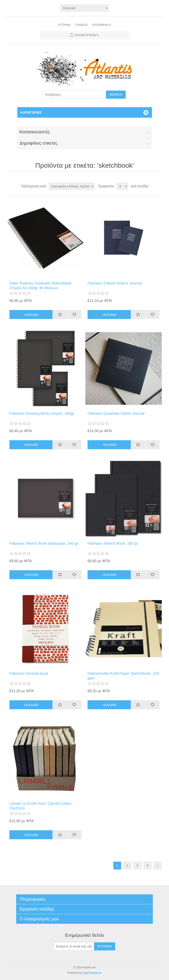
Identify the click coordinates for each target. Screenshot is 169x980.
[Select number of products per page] (122, 186)
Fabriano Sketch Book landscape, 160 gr (44, 543)
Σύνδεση (81, 25)
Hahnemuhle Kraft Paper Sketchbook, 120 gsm (123, 676)
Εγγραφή (64, 25)
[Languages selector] (84, 8)
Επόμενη (158, 866)
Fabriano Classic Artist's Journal (115, 283)
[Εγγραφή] (74, 946)
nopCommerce (92, 973)
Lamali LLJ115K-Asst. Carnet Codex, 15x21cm (41, 806)
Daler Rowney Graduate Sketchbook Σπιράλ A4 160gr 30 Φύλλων (40, 285)
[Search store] (75, 95)
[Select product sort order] (72, 186)
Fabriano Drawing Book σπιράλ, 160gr (42, 413)
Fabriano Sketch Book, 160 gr (113, 543)
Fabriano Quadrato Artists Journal (116, 413)
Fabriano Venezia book (29, 673)
